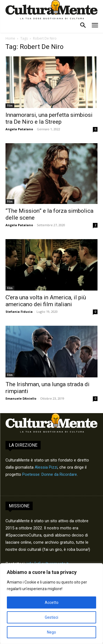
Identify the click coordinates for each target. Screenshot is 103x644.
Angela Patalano (19, 129)
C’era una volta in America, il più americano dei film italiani (46, 301)
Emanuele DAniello (21, 398)
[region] (51, 604)
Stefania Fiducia (19, 312)
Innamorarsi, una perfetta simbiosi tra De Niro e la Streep (49, 118)
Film (10, 106)
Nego (51, 632)
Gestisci (51, 617)
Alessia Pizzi (46, 467)
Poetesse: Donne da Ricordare (50, 474)
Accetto (52, 602)
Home (10, 38)
